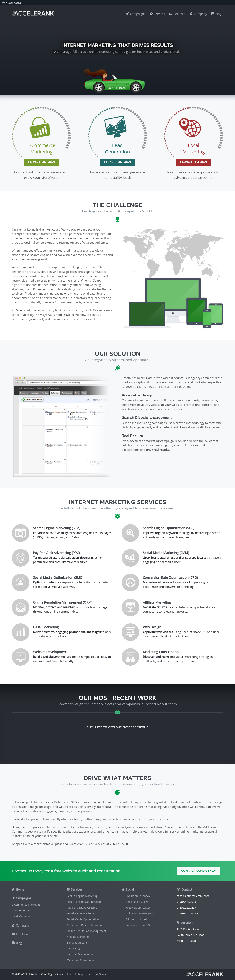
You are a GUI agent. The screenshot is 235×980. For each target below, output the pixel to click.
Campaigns (138, 14)
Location (187, 923)
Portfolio (179, 14)
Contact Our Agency (199, 871)
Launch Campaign (41, 162)
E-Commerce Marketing (26, 905)
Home (20, 889)
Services (159, 14)
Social (130, 889)
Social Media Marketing (81, 913)
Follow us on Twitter (138, 908)
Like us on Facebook (138, 896)
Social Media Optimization (83, 919)
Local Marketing (21, 916)
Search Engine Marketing (82, 896)
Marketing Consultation (81, 960)
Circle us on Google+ (138, 902)
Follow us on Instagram (140, 913)
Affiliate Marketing (78, 937)
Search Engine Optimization (84, 902)
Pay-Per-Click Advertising (82, 908)
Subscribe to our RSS (138, 925)
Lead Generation (22, 910)
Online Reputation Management (87, 931)
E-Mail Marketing (77, 943)
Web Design (74, 948)
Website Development (80, 954)
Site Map (78, 974)
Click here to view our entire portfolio (117, 727)
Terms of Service (98, 974)
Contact (187, 889)
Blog (218, 14)
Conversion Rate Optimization (85, 925)
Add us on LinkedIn (137, 919)
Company (200, 14)
